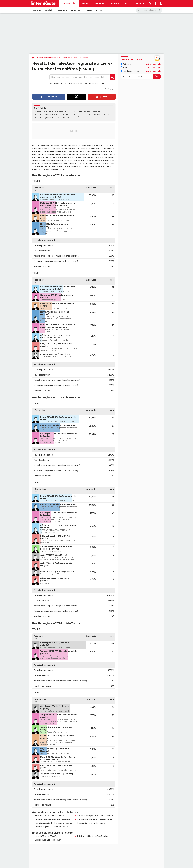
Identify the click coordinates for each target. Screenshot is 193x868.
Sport (85, 3)
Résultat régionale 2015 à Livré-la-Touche (53, 114)
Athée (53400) (67, 83)
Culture (100, 3)
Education (76, 10)
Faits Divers (62, 10)
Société (49, 10)
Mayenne (84, 58)
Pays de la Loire (70, 58)
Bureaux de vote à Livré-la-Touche (89, 111)
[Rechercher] (149, 10)
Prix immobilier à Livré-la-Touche (92, 836)
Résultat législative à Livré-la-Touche (52, 827)
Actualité (126, 64)
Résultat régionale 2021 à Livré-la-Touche (53, 111)
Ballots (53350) (99, 83)
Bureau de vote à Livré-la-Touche (50, 816)
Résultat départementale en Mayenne (52, 819)
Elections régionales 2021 (49, 58)
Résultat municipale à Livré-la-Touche (94, 819)
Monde (89, 10)
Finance (115, 3)
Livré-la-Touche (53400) (46, 836)
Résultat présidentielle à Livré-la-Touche (53, 823)
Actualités (69, 3)
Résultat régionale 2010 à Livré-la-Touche (53, 118)
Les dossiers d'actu (130, 71)
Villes (99, 10)
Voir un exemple (153, 64)
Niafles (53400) (83, 83)
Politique (36, 10)
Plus (140, 3)
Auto (127, 3)
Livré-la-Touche (82, 114)
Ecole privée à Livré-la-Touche (49, 840)
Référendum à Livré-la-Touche (91, 823)
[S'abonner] (141, 76)
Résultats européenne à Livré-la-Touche (95, 816)
